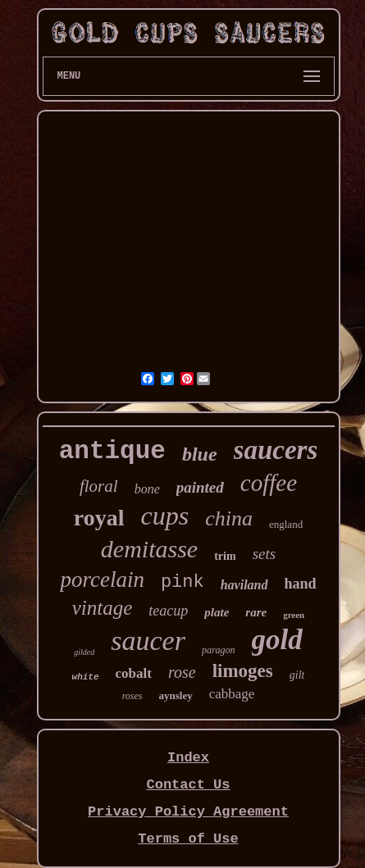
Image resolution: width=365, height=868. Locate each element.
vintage (103, 608)
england (286, 524)
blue (200, 454)
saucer (148, 641)
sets (265, 554)
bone (147, 489)
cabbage (232, 694)
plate (217, 612)
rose (182, 672)
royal (99, 518)
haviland (244, 585)
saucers (276, 450)
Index (188, 758)
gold (277, 640)
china (229, 518)
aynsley (176, 695)
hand (301, 584)
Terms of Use (188, 839)
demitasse (149, 549)
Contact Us (188, 785)
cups (165, 516)
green (294, 615)
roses (132, 696)
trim (225, 556)
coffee (269, 483)
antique (112, 451)
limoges (243, 671)
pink (182, 582)
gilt (297, 675)
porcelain (102, 579)
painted (200, 487)
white (86, 677)
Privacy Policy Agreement (188, 812)
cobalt (134, 673)
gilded (84, 652)
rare (256, 612)
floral (99, 486)
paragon (219, 650)
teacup (168, 611)
